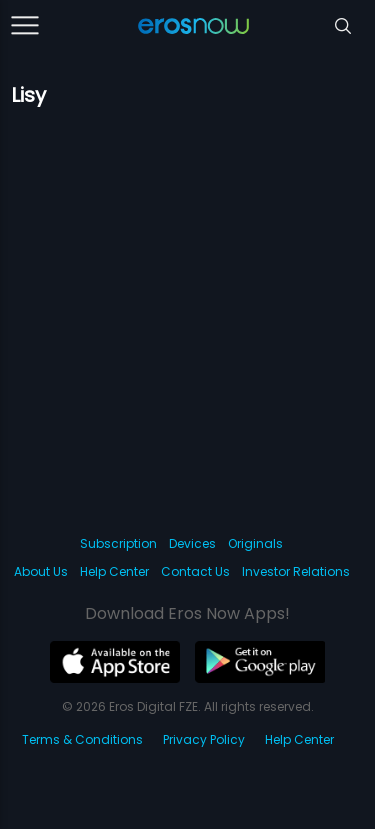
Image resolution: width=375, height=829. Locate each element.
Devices (192, 543)
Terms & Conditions (82, 739)
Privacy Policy (204, 739)
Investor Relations (296, 571)
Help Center (114, 571)
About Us (41, 571)
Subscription (118, 543)
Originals (255, 543)
